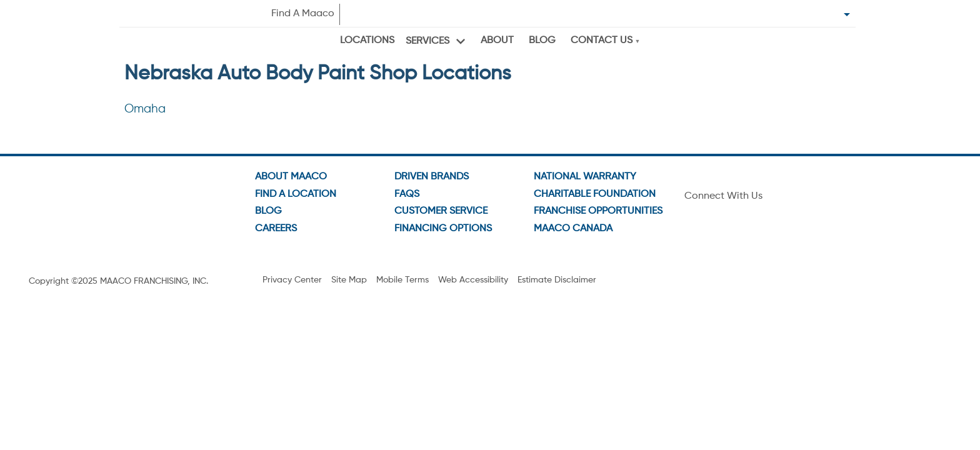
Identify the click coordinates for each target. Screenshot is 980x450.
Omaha (145, 109)
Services (427, 41)
